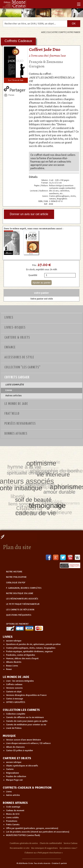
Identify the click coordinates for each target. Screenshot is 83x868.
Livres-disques (15, 328)
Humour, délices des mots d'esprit (22, 659)
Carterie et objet (14, 692)
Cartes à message (15, 699)
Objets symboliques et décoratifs (22, 766)
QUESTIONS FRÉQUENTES (19, 615)
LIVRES (8, 637)
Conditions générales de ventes (24, 843)
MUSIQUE (9, 736)
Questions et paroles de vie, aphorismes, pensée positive (33, 644)
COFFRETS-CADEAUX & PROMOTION (27, 788)
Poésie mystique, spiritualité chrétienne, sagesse (29, 652)
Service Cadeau (70, 843)
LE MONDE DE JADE (16, 677)
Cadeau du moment (15, 811)
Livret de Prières (14, 728)
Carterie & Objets (17, 338)
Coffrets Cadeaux (17, 377)
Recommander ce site (20, 848)
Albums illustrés (14, 662)
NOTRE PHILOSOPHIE (16, 577)
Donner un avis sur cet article (29, 214)
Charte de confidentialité (51, 843)
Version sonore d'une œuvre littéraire (23, 740)
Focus (11, 95)
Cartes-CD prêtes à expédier (20, 751)
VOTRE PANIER (74, 32)
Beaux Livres (12, 666)
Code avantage (13, 807)
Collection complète (16, 714)
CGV (49, 32)
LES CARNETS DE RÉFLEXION (20, 610)
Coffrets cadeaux (14, 684)
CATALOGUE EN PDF (16, 583)
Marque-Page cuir (14, 780)
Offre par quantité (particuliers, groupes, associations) (32, 828)
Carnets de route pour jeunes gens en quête (27, 721)
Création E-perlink (59, 863)
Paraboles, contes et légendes (21, 655)
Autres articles (14, 396)
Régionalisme (13, 773)
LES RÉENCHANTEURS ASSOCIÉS (22, 599)
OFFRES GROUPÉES (16, 702)
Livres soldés (12, 818)
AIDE (43, 32)
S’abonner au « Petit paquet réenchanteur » (44, 853)
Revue (9, 669)
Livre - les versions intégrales (20, 681)
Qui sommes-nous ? (68, 848)
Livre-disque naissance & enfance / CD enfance (28, 743)
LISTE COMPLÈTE (15, 385)
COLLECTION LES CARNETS (21, 710)
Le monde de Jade (16, 404)
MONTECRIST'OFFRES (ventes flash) (23, 835)
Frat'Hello (12, 414)
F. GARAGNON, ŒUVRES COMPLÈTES (24, 588)
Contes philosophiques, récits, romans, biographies (31, 648)
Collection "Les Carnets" (23, 367)
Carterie (10, 769)
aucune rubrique (14, 641)
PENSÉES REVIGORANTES (20, 424)
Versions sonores (14, 688)
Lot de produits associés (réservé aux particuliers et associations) (38, 832)
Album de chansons (15, 747)
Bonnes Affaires (16, 434)
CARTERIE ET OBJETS (17, 758)
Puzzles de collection (16, 776)
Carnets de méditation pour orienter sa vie (26, 725)
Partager (18, 89)
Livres (9, 318)
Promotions (12, 821)
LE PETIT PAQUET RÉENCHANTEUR (23, 604)
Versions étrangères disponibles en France (26, 695)
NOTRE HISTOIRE (14, 572)
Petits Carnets (13, 825)
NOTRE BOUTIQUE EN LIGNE (20, 593)
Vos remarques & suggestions (44, 848)
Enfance (10, 347)
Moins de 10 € (13, 814)
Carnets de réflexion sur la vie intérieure (25, 717)
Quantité (33, 275)
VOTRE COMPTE (59, 32)
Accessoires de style (19, 357)
